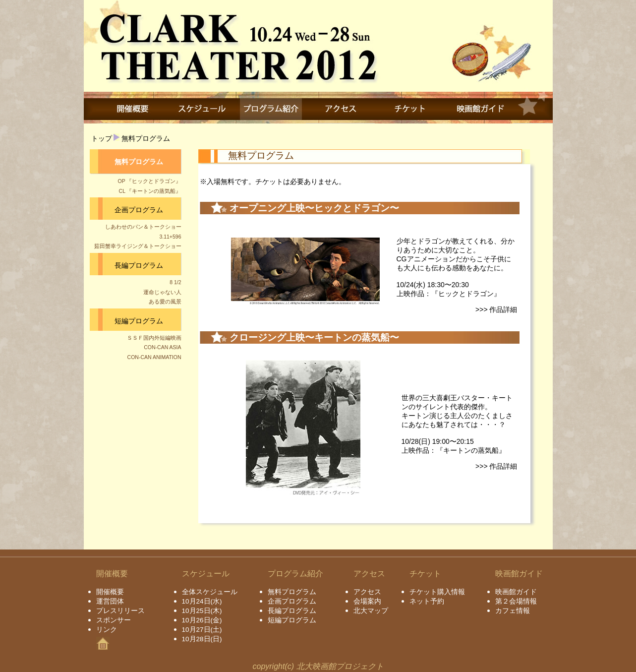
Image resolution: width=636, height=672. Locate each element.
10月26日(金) (202, 620)
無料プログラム (146, 138)
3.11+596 (170, 237)
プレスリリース (120, 611)
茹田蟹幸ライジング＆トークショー (138, 246)
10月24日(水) (202, 601)
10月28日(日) (202, 639)
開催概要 (110, 592)
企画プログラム (139, 210)
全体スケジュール (210, 592)
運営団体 (110, 601)
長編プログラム (139, 265)
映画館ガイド (516, 592)
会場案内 (367, 601)
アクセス (367, 592)
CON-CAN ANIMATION (154, 357)
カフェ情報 (513, 611)
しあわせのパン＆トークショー (143, 227)
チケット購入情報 (437, 592)
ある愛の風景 (165, 302)
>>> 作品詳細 (496, 309)
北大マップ (371, 611)
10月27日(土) (202, 630)
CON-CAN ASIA (162, 347)
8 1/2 (175, 282)
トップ (102, 138)
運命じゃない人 (162, 292)
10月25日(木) (202, 611)
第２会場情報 (516, 601)
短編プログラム (139, 321)
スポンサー (114, 620)
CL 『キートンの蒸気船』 (150, 191)
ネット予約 (427, 601)
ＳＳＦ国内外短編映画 (154, 338)
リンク (107, 630)
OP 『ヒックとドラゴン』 (150, 181)
